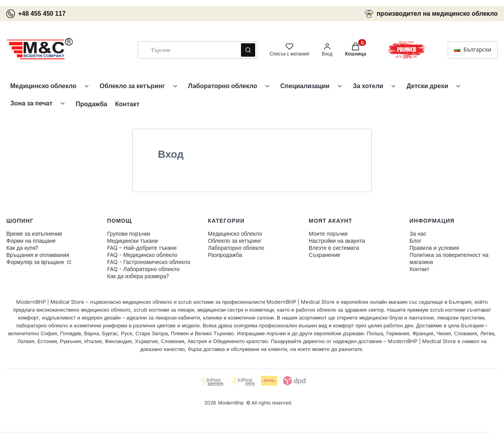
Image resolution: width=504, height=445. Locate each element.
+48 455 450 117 (36, 14)
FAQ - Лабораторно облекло (143, 269)
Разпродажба (225, 255)
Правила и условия (434, 248)
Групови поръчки (129, 234)
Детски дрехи (427, 86)
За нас (418, 234)
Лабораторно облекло (223, 86)
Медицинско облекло (43, 86)
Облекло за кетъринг (132, 86)
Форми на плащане (31, 241)
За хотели (368, 86)
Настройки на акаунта (337, 241)
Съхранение (324, 255)
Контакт (127, 104)
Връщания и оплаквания (38, 255)
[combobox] (187, 50)
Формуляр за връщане (36, 262)
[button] (248, 50)
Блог (415, 241)
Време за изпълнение (34, 234)
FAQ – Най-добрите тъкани (142, 248)
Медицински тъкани (132, 241)
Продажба (91, 104)
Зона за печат (31, 103)
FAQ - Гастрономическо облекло (149, 262)
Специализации (305, 86)
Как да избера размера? (138, 276)
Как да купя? (22, 248)
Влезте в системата (334, 248)
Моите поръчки (328, 234)
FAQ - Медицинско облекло (142, 255)
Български (473, 50)
